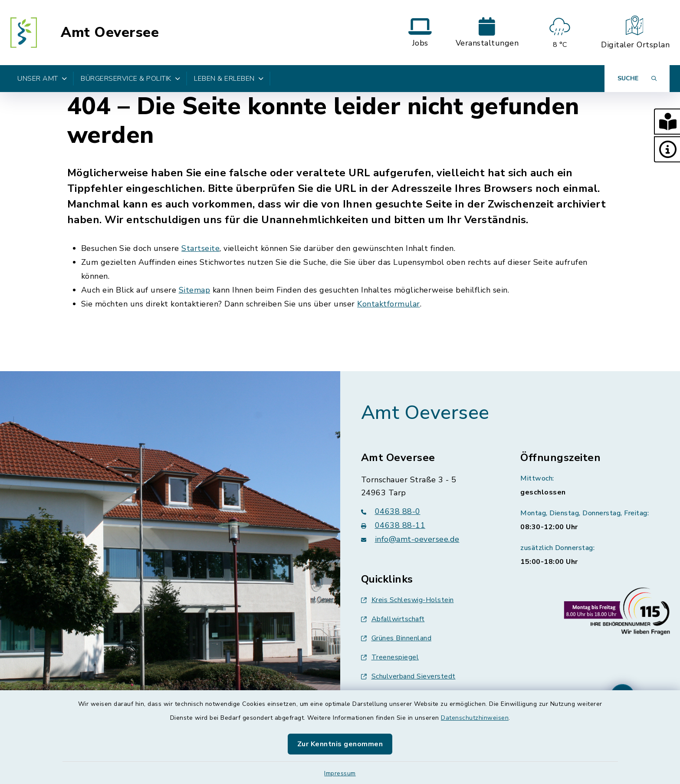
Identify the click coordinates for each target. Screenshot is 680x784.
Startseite (200, 248)
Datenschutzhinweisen (475, 718)
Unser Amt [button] (42, 79)
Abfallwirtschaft (393, 619)
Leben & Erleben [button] (229, 79)
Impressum (340, 773)
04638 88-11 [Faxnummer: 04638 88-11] (393, 525)
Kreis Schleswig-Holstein (407, 600)
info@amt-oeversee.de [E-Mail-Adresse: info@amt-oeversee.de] (410, 539)
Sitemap (195, 290)
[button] (667, 122)
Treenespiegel (390, 657)
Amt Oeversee (110, 33)
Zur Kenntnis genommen (340, 744)
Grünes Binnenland (396, 638)
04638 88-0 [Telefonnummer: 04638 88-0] (391, 511)
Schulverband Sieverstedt (408, 676)
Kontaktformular (389, 304)
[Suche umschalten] (637, 79)
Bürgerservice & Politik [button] (130, 79)
